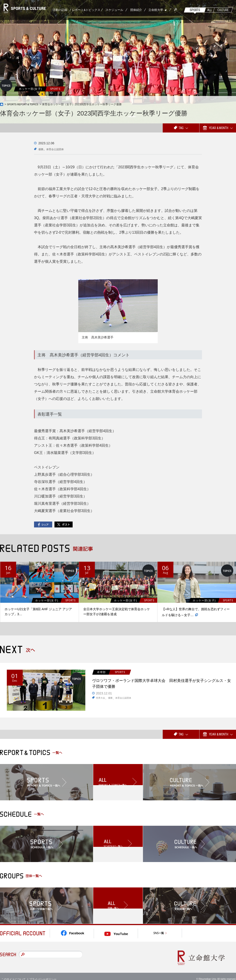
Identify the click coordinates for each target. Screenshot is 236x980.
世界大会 (101, 701)
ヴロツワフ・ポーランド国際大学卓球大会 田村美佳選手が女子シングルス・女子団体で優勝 (161, 684)
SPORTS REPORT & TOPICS (25, 104)
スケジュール (114, 10)
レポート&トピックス (86, 10)
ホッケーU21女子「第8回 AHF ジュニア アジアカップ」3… (38, 612)
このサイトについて (13, 973)
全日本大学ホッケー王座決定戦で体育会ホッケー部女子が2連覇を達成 (117, 612)
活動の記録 (60, 10)
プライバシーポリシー (43, 973)
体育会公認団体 (59, 149)
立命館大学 (156, 10)
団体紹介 (136, 10)
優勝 (42, 149)
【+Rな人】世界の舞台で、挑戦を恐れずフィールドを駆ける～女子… (196, 613)
